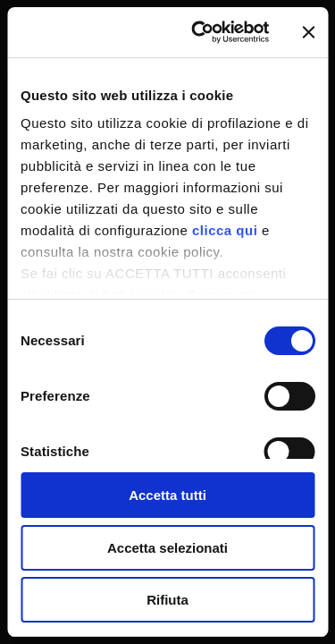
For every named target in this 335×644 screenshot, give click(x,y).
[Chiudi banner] (308, 32)
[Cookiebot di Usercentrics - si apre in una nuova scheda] (200, 32)
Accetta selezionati (167, 548)
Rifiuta (167, 600)
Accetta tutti (167, 495)
